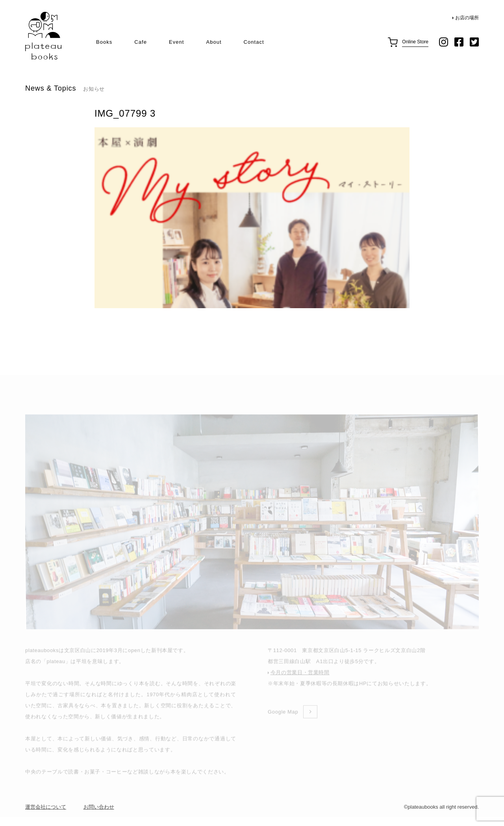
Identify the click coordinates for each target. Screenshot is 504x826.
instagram (444, 42)
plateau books (43, 36)
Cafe (141, 42)
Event (176, 42)
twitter (474, 42)
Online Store (415, 42)
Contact (254, 42)
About (214, 42)
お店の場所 (467, 18)
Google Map (283, 722)
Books (104, 42)
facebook (459, 42)
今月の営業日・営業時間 (300, 683)
